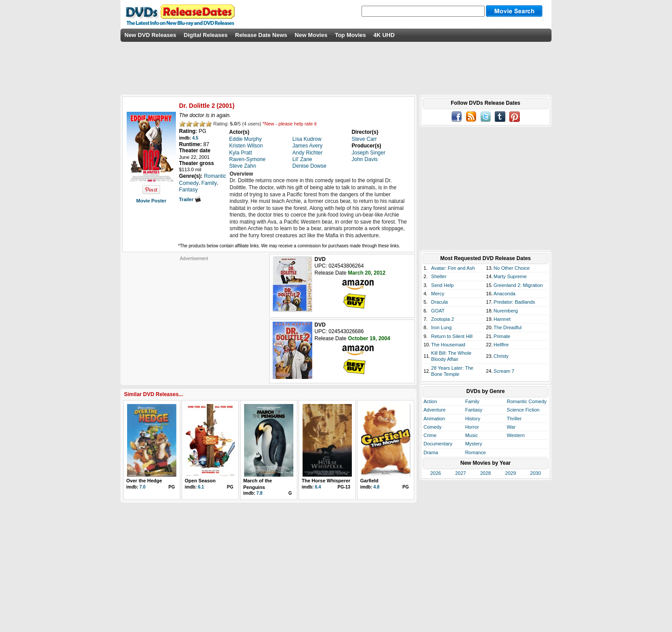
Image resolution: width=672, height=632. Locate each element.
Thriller (514, 419)
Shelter (439, 276)
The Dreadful (508, 327)
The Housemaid (448, 345)
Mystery (474, 444)
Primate (502, 336)
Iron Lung (441, 327)
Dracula (439, 302)
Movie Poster (151, 201)
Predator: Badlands (514, 302)
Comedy (433, 427)
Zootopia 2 (442, 319)
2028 (486, 473)
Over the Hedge (144, 481)
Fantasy (474, 410)
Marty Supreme (510, 276)
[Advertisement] (194, 316)
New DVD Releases (150, 35)
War (511, 427)
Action (430, 401)
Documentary (438, 444)
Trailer (190, 199)
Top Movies (350, 35)
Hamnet (502, 319)
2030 (535, 473)
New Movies (311, 35)
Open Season (200, 481)
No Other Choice (511, 268)
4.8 (376, 487)
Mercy (438, 294)
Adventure (435, 410)
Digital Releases (206, 35)
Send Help (442, 285)
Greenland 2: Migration (518, 285)
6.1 (201, 487)
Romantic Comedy (526, 401)
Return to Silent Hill (452, 336)
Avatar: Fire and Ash (453, 268)
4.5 (195, 138)
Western (516, 435)
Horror (472, 427)
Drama (431, 452)
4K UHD (384, 35)
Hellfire (501, 345)
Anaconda (504, 294)
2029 (511, 473)
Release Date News (261, 35)
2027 (460, 473)
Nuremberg (506, 311)
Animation (434, 419)
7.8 (259, 493)
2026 (435, 473)
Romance (476, 452)
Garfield (369, 481)
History (473, 419)
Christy (501, 356)
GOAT (438, 311)
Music (472, 435)
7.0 (142, 487)
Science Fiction (523, 410)
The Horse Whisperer (326, 481)
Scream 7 (504, 371)
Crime (430, 435)
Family (472, 401)
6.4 (318, 487)
